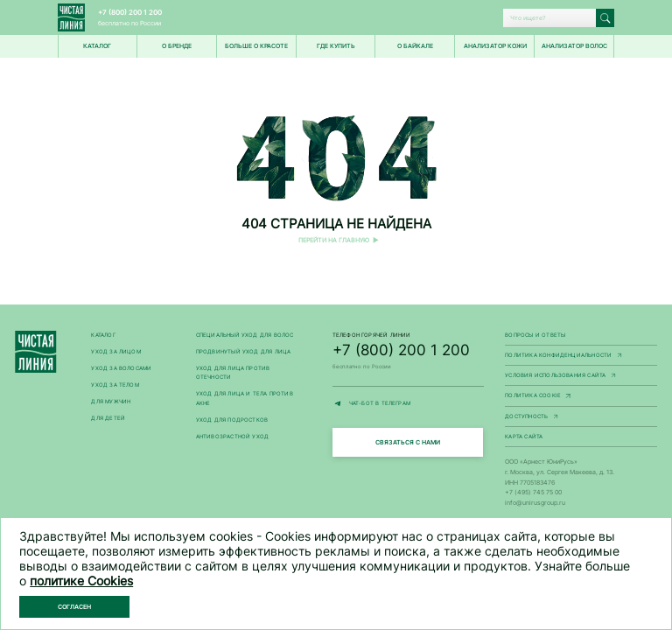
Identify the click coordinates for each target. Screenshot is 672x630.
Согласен (75, 607)
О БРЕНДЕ (177, 46)
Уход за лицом (115, 352)
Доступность (581, 417)
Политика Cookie (581, 396)
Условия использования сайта (581, 376)
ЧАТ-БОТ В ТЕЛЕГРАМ (409, 404)
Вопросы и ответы (535, 335)
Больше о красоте (256, 46)
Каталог (103, 335)
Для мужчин (111, 402)
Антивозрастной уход (233, 437)
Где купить (336, 46)
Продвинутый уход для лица (244, 352)
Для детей (108, 418)
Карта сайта (524, 437)
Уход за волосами (121, 368)
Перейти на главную (334, 240)
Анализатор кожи (495, 46)
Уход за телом (115, 385)
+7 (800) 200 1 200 (130, 12)
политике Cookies (81, 581)
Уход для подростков (232, 420)
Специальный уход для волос (245, 335)
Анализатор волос (574, 46)
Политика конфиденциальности (581, 356)
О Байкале (415, 46)
